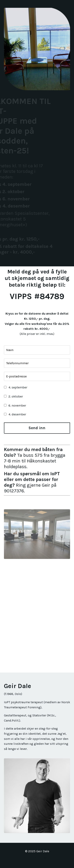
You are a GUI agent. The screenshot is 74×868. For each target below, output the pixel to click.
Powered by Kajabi (37, 858)
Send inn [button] (37, 428)
